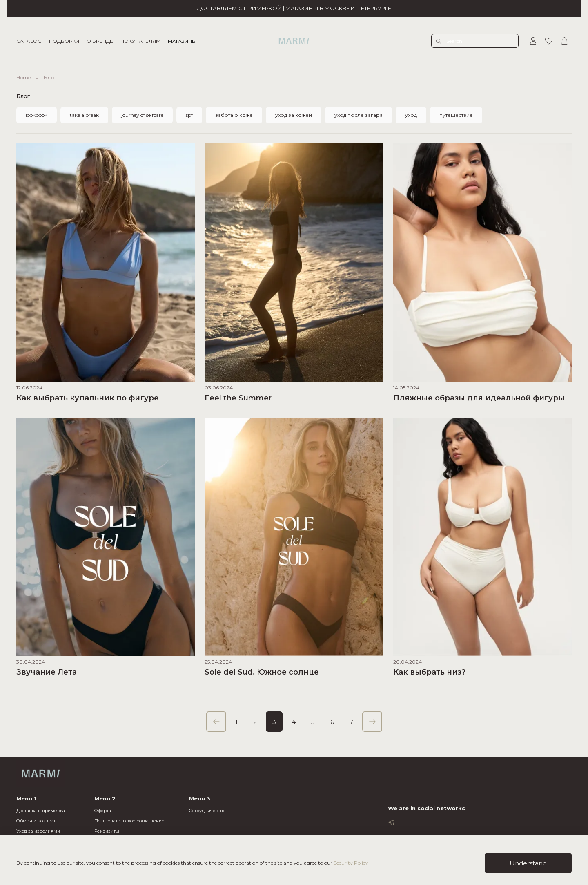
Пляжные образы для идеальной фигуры (479, 398)
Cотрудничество (207, 811)
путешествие (456, 115)
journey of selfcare (142, 115)
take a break (84, 115)
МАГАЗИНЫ (182, 41)
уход (411, 115)
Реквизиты (107, 831)
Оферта (103, 811)
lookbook (37, 115)
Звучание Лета (47, 672)
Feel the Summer (238, 398)
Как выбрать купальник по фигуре (88, 398)
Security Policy (351, 863)
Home (23, 77)
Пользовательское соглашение (129, 821)
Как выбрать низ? (429, 672)
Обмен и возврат (36, 821)
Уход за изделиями (38, 831)
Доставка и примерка (41, 811)
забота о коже (234, 115)
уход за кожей (294, 115)
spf (189, 115)
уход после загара (359, 115)
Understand (528, 863)
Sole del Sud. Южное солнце (262, 672)
